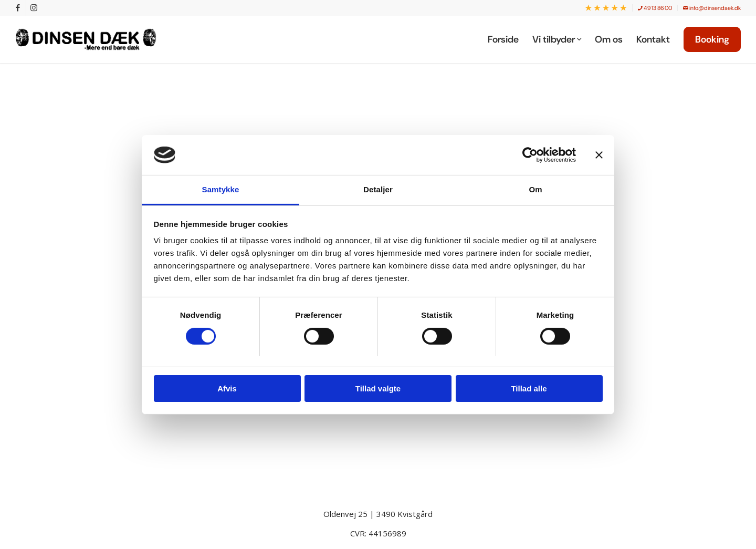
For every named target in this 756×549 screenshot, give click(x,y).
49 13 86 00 (655, 8)
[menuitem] (606, 8)
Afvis (227, 389)
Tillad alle (529, 389)
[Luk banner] (599, 155)
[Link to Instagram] (34, 8)
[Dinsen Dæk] (91, 39)
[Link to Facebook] (18, 8)
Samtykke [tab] (221, 189)
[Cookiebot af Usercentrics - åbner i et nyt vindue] (530, 155)
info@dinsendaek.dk (712, 8)
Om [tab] (535, 189)
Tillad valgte (378, 389)
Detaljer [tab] (378, 189)
